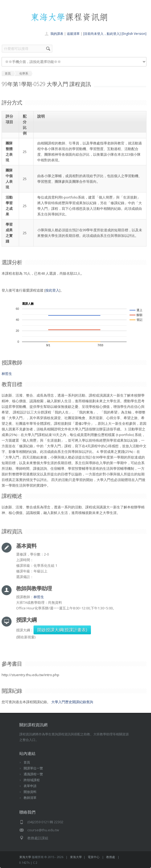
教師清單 (30, 798)
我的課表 (57, 34)
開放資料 (30, 792)
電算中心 (94, 857)
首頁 (27, 762)
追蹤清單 (73, 34)
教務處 (111, 857)
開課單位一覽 (33, 768)
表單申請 (30, 786)
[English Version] (134, 34)
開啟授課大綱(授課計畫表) (62, 630)
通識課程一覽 (33, 774)
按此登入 (52, 290)
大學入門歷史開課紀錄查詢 (72, 702)
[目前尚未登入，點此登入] (102, 34)
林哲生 (7, 374)
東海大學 (25, 857)
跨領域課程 (32, 780)
